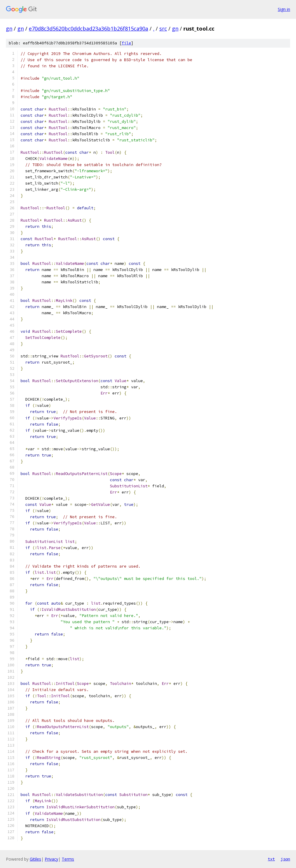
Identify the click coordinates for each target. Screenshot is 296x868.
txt (271, 859)
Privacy (51, 859)
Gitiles (35, 859)
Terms (68, 859)
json (285, 859)
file (126, 43)
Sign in (284, 9)
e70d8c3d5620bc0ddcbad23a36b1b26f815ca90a (88, 29)
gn (9, 29)
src (163, 29)
